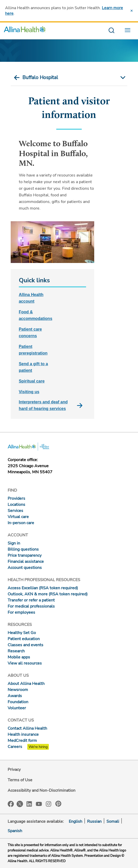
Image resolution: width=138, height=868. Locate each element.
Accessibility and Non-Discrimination (42, 790)
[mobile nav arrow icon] (122, 78)
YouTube (39, 804)
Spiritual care (32, 381)
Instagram (49, 804)
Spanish (15, 831)
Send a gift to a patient (33, 367)
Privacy (14, 770)
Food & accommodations (36, 315)
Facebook (11, 804)
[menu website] (129, 31)
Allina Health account (31, 298)
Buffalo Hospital (40, 78)
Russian (94, 821)
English (75, 821)
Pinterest (58, 804)
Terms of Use (20, 780)
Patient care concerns (30, 333)
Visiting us (29, 392)
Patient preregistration (33, 350)
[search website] (111, 31)
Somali (113, 821)
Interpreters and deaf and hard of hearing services (52, 405)
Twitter (20, 804)
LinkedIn (29, 804)
